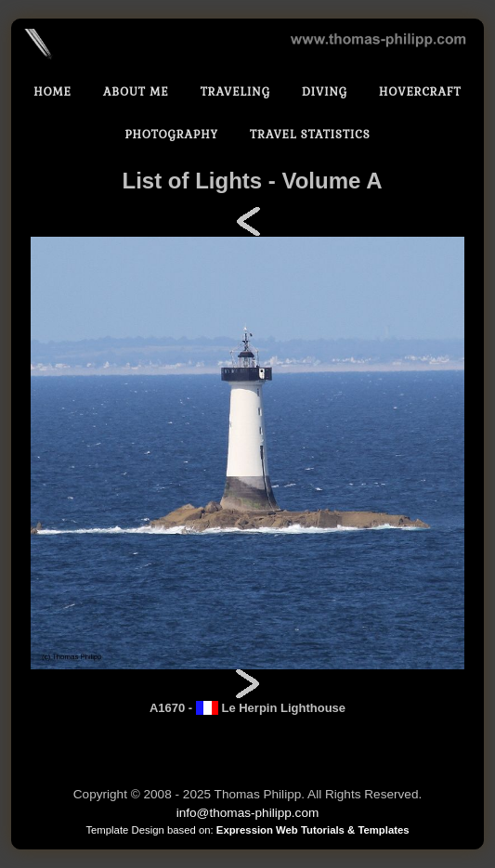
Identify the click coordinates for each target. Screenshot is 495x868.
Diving (325, 92)
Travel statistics (310, 135)
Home (52, 92)
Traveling (235, 92)
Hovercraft (420, 92)
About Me (136, 92)
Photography (171, 135)
